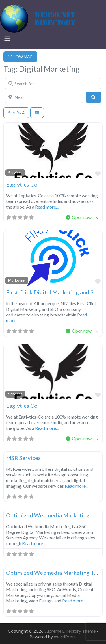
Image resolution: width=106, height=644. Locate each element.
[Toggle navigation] (7, 39)
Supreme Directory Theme (70, 631)
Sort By (16, 113)
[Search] (94, 97)
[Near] (44, 97)
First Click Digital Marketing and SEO (54, 292)
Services (15, 173)
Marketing (17, 280)
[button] (82, 218)
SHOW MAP (20, 57)
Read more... (47, 207)
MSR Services (23, 458)
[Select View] (37, 113)
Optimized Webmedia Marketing (48, 515)
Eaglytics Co (22, 184)
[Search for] (53, 84)
